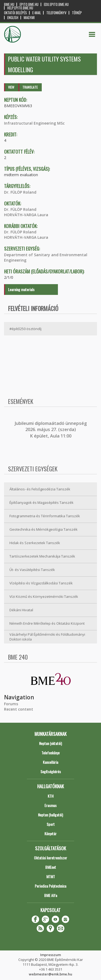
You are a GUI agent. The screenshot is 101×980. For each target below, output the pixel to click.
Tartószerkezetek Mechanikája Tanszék (42, 556)
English (13, 18)
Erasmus (50, 805)
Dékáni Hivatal (21, 610)
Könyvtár (50, 833)
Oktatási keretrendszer (50, 858)
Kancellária (50, 762)
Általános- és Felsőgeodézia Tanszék (40, 489)
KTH (51, 796)
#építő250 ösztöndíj (25, 329)
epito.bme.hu (29, 4)
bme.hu (9, 4)
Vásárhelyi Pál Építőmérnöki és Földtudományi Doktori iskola (47, 637)
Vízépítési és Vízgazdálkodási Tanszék (41, 583)
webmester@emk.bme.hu (50, 974)
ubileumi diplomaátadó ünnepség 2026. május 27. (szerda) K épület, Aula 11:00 (51, 430)
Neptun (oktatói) (50, 743)
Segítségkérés (51, 771)
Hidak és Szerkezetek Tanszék (35, 543)
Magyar (29, 18)
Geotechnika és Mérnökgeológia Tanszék (43, 529)
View (11, 87)
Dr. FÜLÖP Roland (20, 192)
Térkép (77, 13)
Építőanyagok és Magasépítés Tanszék (41, 502)
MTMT (51, 876)
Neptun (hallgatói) (50, 815)
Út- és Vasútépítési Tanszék (32, 570)
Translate (30, 87)
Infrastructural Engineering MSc (34, 123)
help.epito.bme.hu (20, 8)
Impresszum (50, 955)
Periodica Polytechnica (50, 886)
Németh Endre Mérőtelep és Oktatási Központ (47, 623)
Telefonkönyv (56, 13)
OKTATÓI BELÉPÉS (15, 13)
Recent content (19, 709)
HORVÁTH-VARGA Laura (26, 215)
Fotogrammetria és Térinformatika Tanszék (45, 516)
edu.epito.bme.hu (56, 4)
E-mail (37, 13)
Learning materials (21, 289)
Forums (11, 704)
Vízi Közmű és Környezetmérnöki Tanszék (44, 596)
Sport (51, 824)
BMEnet (51, 867)
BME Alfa (51, 895)
